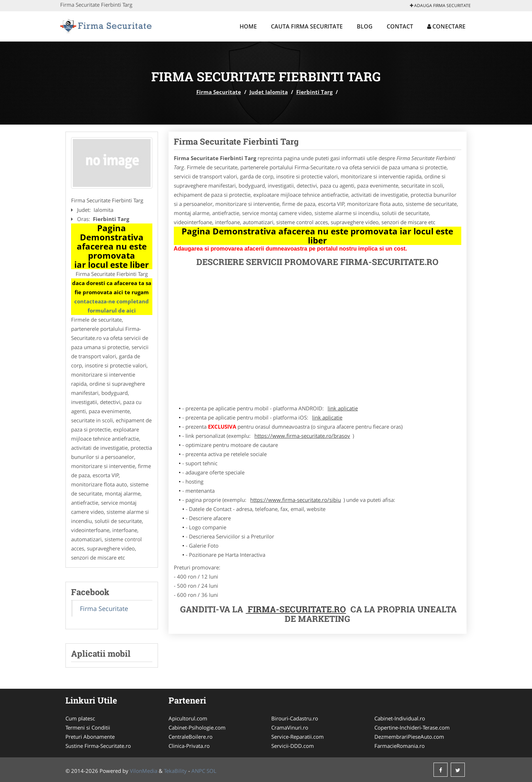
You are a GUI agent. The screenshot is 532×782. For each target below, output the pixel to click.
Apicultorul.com (188, 718)
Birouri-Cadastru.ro (295, 718)
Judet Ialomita (269, 92)
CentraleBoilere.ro (191, 737)
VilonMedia (144, 771)
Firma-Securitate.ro (296, 609)
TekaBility (175, 771)
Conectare (446, 26)
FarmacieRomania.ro (400, 746)
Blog (365, 26)
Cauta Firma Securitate (307, 26)
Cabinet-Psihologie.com (197, 727)
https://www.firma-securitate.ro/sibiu (296, 500)
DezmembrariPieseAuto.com (409, 737)
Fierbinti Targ (314, 92)
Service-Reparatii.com (297, 737)
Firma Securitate (219, 92)
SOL (211, 771)
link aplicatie (343, 408)
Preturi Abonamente (90, 737)
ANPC (198, 771)
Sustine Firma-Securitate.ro (98, 746)
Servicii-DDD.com (293, 746)
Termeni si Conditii (88, 727)
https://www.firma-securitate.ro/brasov (302, 436)
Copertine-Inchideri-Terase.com (412, 727)
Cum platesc (80, 718)
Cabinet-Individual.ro (400, 718)
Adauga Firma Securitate (440, 5)
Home (248, 26)
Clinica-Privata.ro (189, 746)
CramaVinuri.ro (290, 727)
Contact (400, 26)
